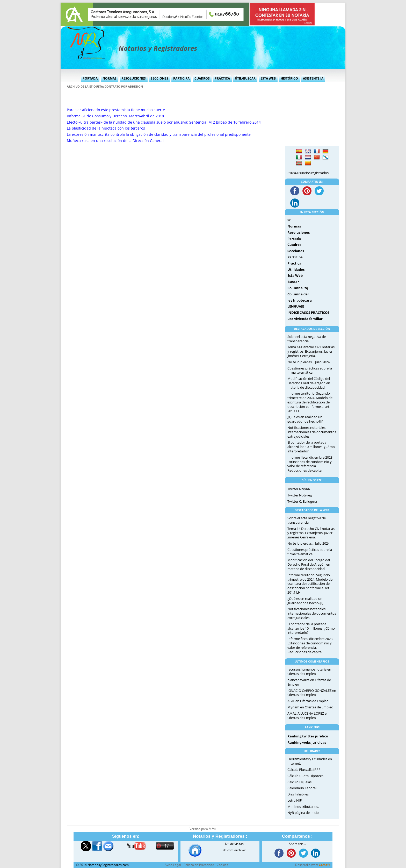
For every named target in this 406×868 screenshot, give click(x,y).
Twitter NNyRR (299, 489)
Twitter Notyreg (300, 495)
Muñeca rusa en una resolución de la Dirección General (115, 141)
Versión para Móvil (203, 829)
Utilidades (296, 269)
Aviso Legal (173, 865)
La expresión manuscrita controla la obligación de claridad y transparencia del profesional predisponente (159, 134)
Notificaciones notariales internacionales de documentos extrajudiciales (312, 432)
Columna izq (298, 288)
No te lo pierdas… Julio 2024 (309, 362)
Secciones (160, 78)
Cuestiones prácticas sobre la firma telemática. (310, 370)
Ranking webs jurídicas (307, 742)
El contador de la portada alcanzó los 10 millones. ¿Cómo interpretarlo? (311, 447)
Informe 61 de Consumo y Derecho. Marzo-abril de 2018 (115, 116)
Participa (181, 78)
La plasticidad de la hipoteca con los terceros (106, 128)
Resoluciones (134, 78)
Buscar (293, 282)
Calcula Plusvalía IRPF (304, 770)
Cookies (222, 865)
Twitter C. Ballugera (302, 501)
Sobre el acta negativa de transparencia (307, 339)
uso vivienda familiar (305, 319)
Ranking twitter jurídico (308, 736)
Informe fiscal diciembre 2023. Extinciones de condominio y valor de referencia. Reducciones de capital (310, 464)
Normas (110, 78)
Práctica (222, 78)
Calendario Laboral (302, 788)
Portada (90, 78)
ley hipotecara (300, 300)
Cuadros (202, 78)
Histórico (289, 78)
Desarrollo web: (313, 865)
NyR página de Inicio (303, 813)
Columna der (298, 294)
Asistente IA (313, 78)
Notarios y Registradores (158, 48)
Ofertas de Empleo (302, 674)
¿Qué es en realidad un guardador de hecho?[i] (305, 419)
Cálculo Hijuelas (299, 782)
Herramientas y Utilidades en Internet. (310, 761)
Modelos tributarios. (303, 807)
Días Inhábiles (298, 794)
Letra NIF (295, 800)
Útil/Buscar (245, 78)
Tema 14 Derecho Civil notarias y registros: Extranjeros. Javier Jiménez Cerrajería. (311, 351)
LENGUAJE (296, 306)
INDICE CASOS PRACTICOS (308, 312)
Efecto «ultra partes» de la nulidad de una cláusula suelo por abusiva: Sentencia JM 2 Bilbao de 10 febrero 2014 (164, 122)
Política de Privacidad (199, 865)
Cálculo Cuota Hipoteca (305, 776)
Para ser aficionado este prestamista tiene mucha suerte (116, 110)
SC (289, 220)
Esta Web (268, 78)
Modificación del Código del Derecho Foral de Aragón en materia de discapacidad (309, 383)
